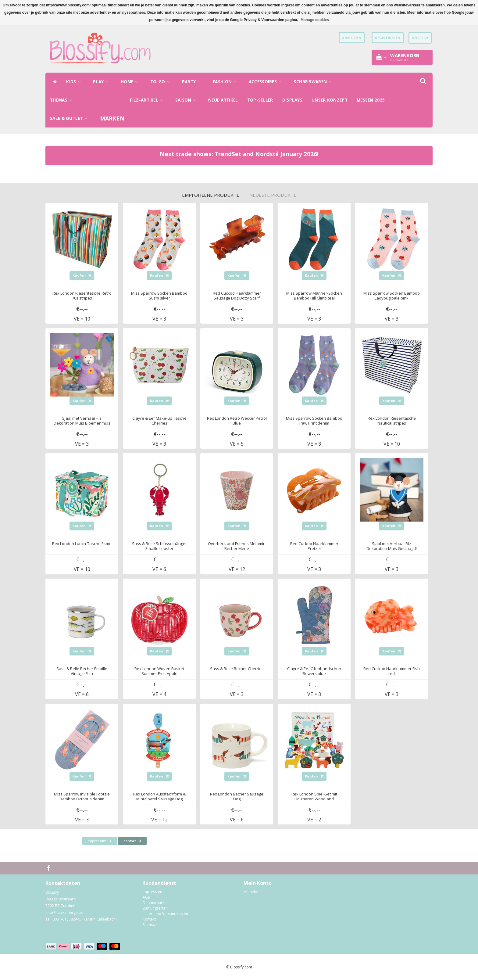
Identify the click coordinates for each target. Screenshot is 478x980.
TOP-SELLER (260, 100)
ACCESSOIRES (267, 82)
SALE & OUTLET (70, 118)
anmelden (352, 38)
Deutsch (420, 38)
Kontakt (132, 841)
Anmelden (253, 892)
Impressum (100, 841)
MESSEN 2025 (371, 100)
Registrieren (388, 38)
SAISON (187, 100)
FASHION (226, 82)
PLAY (102, 82)
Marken (112, 118)
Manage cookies (315, 20)
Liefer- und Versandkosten (165, 914)
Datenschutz (153, 903)
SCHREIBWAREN (314, 82)
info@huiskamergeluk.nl (66, 912)
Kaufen (82, 275)
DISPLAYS (292, 100)
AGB (146, 897)
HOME (131, 82)
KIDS (75, 82)
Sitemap (150, 925)
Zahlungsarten (155, 908)
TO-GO (162, 82)
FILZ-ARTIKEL (148, 100)
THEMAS (62, 100)
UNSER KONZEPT (330, 100)
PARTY (193, 82)
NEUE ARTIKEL (223, 100)
